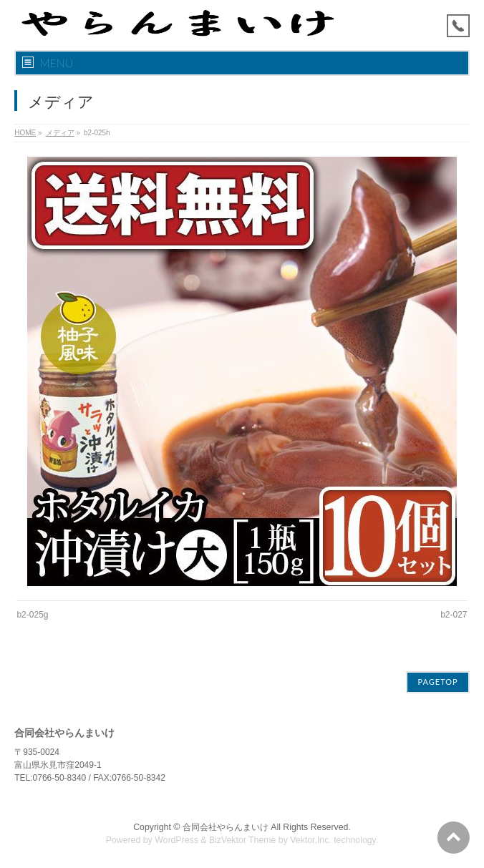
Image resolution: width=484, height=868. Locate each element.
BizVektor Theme (243, 840)
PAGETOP (437, 682)
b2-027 (454, 615)
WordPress (176, 840)
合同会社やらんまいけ (226, 827)
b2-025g (32, 615)
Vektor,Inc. (311, 840)
